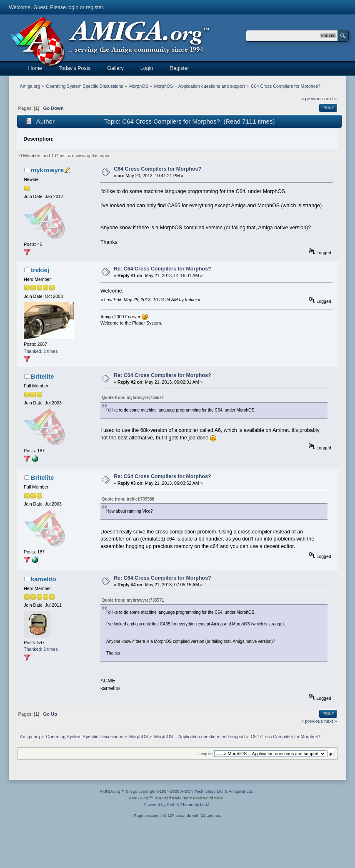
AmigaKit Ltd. (241, 791)
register (94, 7)
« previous (312, 99)
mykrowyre (47, 170)
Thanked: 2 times (41, 351)
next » (331, 99)
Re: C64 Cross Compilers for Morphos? (162, 269)
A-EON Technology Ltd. (202, 791)
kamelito (44, 579)
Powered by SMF (160, 805)
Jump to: (205, 754)
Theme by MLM (195, 805)
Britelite (42, 376)
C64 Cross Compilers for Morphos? (157, 169)
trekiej (40, 270)
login (73, 7)
